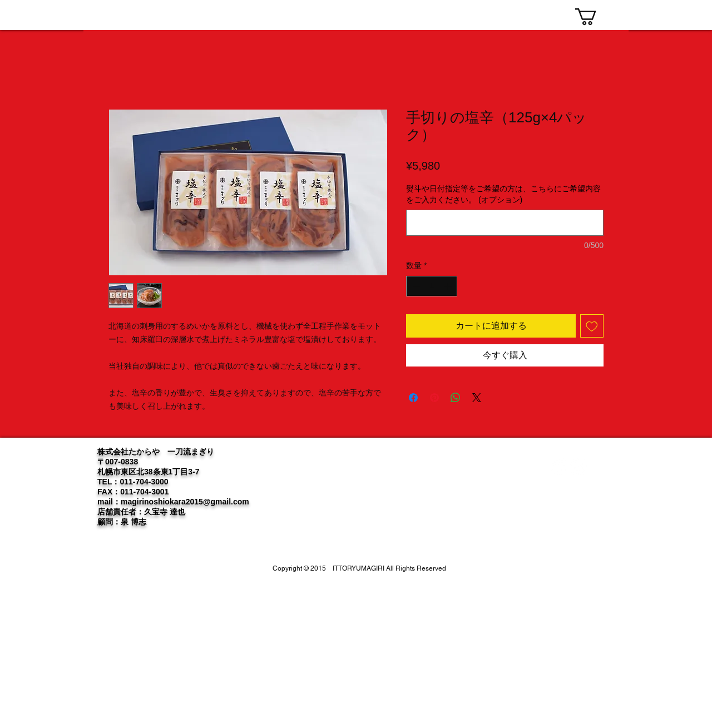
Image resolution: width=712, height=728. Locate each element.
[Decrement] (415, 286)
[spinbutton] (432, 286)
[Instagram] (578, 467)
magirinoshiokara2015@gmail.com (185, 502)
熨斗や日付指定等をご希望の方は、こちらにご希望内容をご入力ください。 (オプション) (503, 194)
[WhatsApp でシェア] (456, 398)
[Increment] (449, 286)
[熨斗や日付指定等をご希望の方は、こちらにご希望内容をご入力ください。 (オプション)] (505, 223)
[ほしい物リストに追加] (592, 326)
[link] (596, 17)
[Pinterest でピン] (434, 398)
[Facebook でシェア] (413, 398)
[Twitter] (559, 467)
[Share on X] (477, 398)
